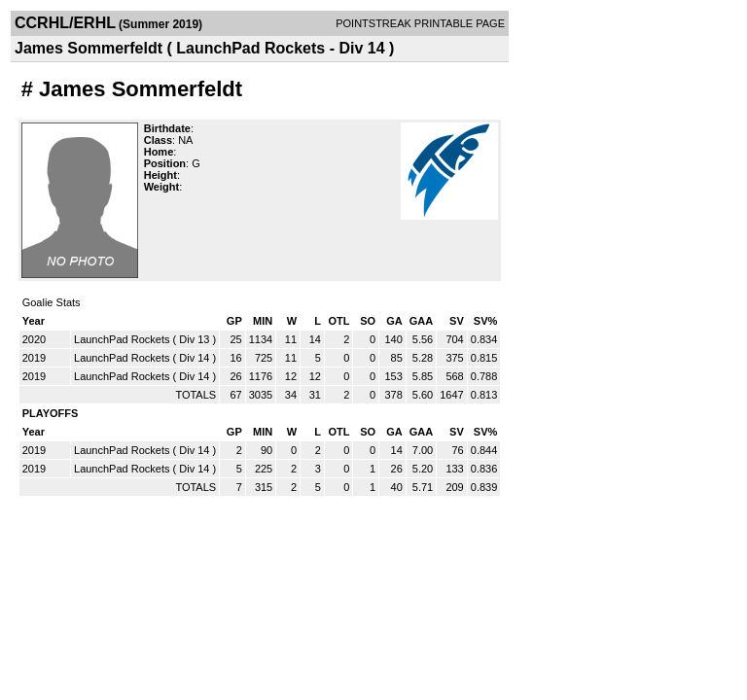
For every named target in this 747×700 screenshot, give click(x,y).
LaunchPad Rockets (122, 339)
